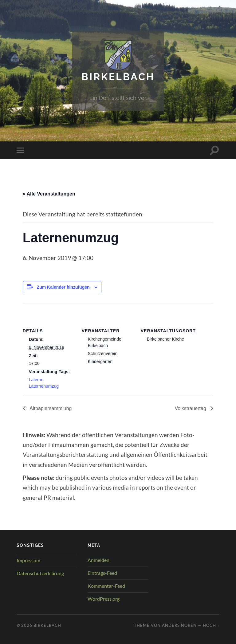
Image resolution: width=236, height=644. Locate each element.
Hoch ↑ (211, 625)
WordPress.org (104, 599)
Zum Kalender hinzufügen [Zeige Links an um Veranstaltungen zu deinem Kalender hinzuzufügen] (63, 287)
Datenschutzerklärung (40, 573)
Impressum (28, 560)
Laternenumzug (44, 386)
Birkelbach (118, 77)
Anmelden (98, 560)
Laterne (36, 380)
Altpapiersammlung (50, 408)
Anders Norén (179, 625)
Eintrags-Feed (102, 573)
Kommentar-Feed (106, 586)
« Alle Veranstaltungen (49, 194)
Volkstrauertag (191, 408)
